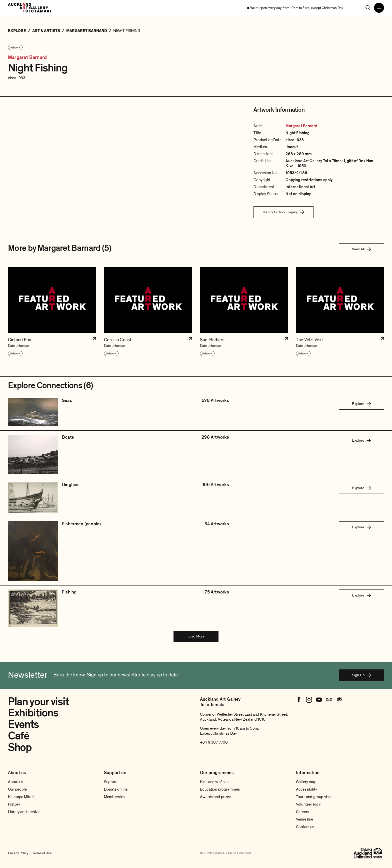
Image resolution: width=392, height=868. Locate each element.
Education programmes (220, 789)
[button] (52, 312)
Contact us (305, 827)
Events (23, 724)
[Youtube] (319, 700)
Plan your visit (38, 702)
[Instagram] (309, 700)
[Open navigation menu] (379, 8)
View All (361, 249)
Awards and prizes (215, 797)
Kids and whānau (214, 782)
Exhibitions (33, 713)
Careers (302, 812)
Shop (20, 747)
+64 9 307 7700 (214, 742)
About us (15, 782)
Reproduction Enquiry (283, 212)
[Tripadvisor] (329, 700)
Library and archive (24, 812)
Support (111, 782)
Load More (196, 636)
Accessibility (306, 789)
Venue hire (305, 819)
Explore (361, 404)
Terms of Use (42, 853)
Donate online (116, 789)
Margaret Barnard (27, 58)
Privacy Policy (18, 853)
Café (19, 736)
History (14, 804)
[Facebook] (299, 700)
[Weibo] (339, 700)
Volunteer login (309, 804)
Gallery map (306, 782)
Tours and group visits (314, 797)
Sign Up (361, 675)
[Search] (368, 8)
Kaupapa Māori (21, 797)
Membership (114, 797)
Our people (17, 789)
